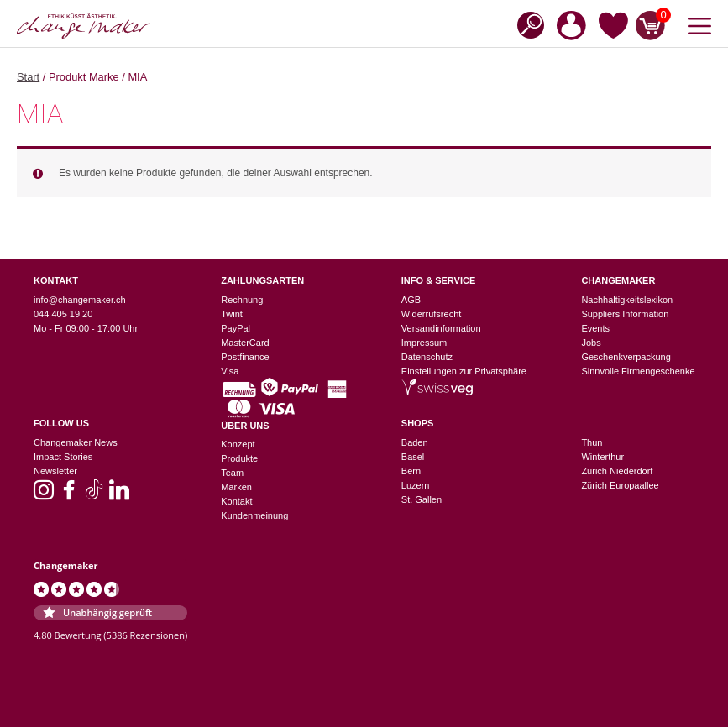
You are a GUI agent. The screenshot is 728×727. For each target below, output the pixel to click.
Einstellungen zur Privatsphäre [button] (464, 371)
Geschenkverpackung (626, 357)
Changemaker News (76, 442)
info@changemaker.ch (80, 300)
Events (595, 328)
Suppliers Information (625, 314)
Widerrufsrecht (432, 314)
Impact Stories (63, 457)
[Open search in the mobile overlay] (526, 24)
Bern (411, 471)
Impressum (424, 343)
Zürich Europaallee (620, 485)
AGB (411, 300)
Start (28, 77)
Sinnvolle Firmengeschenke (638, 371)
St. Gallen (422, 499)
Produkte (239, 458)
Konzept (238, 444)
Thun (592, 442)
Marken (236, 487)
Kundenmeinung (254, 515)
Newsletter (55, 471)
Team (232, 473)
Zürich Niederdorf (617, 471)
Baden (415, 442)
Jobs (591, 343)
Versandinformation (441, 328)
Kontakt (236, 501)
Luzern (416, 485)
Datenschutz (427, 357)
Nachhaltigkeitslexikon (627, 300)
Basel (413, 457)
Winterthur (602, 457)
